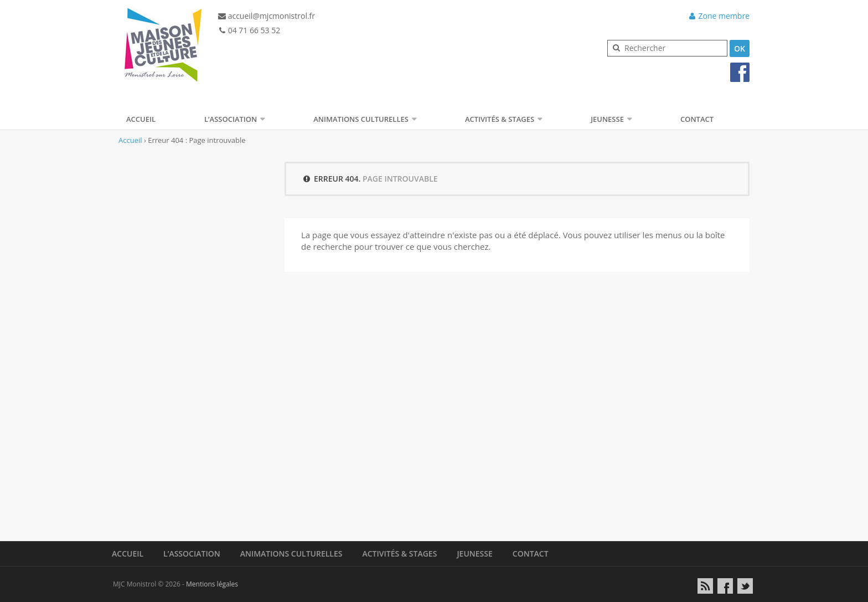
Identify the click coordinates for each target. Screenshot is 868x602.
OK (740, 48)
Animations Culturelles (361, 119)
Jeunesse (607, 119)
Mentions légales (212, 584)
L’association (231, 119)
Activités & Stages (500, 119)
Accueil (141, 119)
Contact (697, 119)
